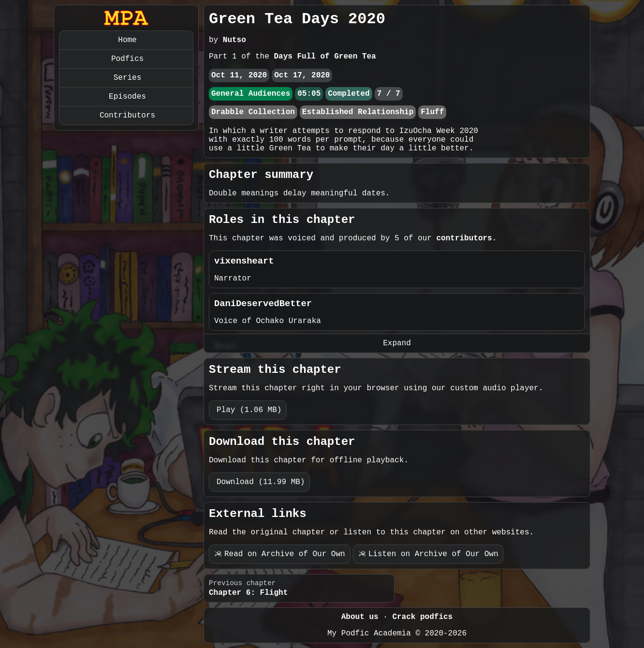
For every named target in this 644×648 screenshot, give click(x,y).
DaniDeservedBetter (263, 304)
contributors (464, 238)
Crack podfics (422, 617)
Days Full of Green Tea (325, 57)
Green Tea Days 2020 (297, 19)
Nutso (234, 40)
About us (360, 617)
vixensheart (244, 261)
